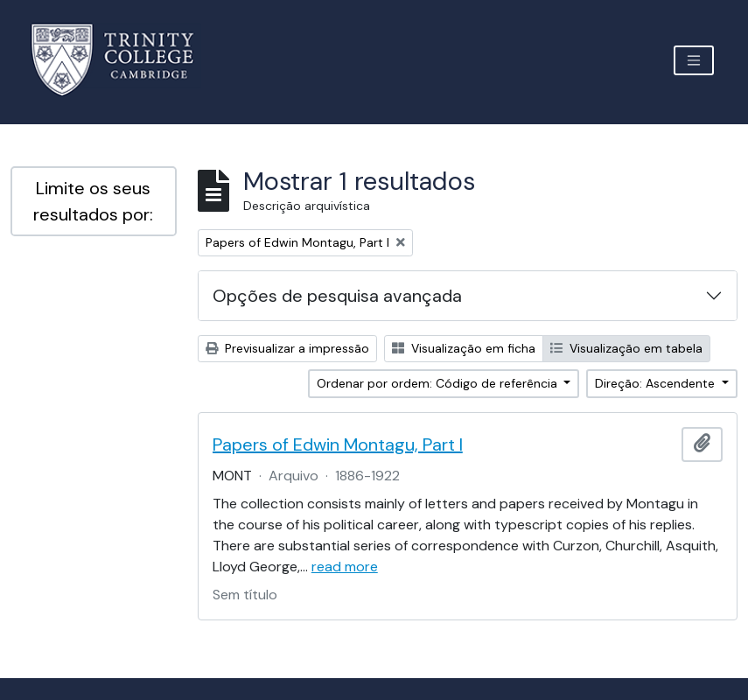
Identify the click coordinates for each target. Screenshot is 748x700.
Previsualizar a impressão (287, 348)
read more (345, 567)
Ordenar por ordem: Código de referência (439, 383)
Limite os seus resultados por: (93, 201)
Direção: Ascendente (657, 383)
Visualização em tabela (626, 348)
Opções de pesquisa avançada (337, 296)
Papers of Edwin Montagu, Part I (338, 444)
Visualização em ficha (464, 348)
